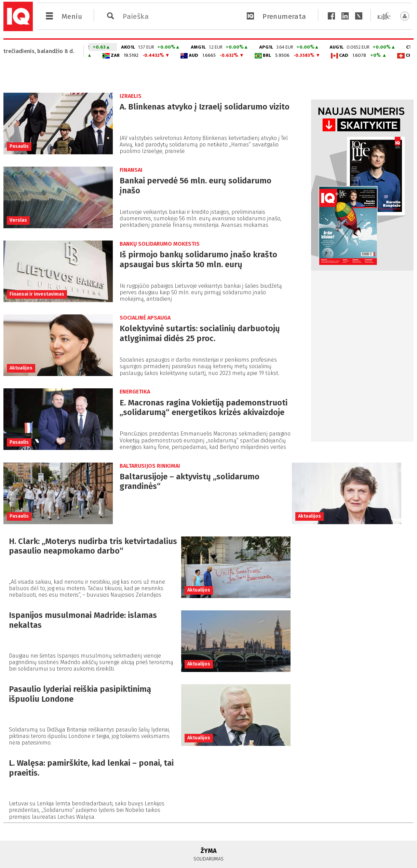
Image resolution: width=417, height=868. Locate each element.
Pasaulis (19, 146)
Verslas (18, 220)
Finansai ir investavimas (37, 294)
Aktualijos (21, 368)
